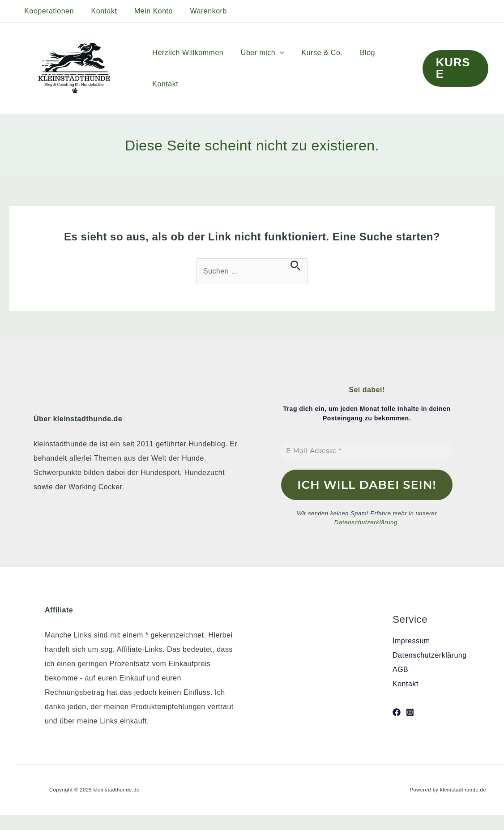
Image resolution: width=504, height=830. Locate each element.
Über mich (258, 53)
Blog (357, 53)
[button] (454, 68)
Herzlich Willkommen (186, 53)
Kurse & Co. (315, 53)
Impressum (411, 641)
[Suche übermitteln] (296, 266)
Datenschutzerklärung (366, 522)
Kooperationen (48, 11)
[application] (275, 53)
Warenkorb (198, 11)
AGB (400, 670)
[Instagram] (410, 712)
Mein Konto (146, 11)
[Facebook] (397, 712)
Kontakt (100, 11)
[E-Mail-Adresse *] (367, 451)
